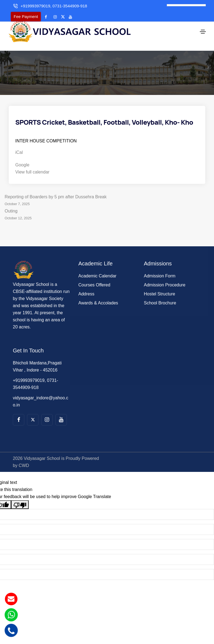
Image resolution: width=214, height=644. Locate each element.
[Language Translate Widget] (186, 5)
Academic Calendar (97, 267)
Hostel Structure (160, 285)
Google (22, 156)
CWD (24, 456)
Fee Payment (26, 17)
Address (86, 285)
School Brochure (160, 294)
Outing (107, 206)
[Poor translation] (20, 495)
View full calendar (32, 163)
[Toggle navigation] (203, 27)
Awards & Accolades (98, 294)
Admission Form (160, 267)
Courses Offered (94, 276)
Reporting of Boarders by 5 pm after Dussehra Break (107, 192)
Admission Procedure (165, 276)
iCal (19, 143)
